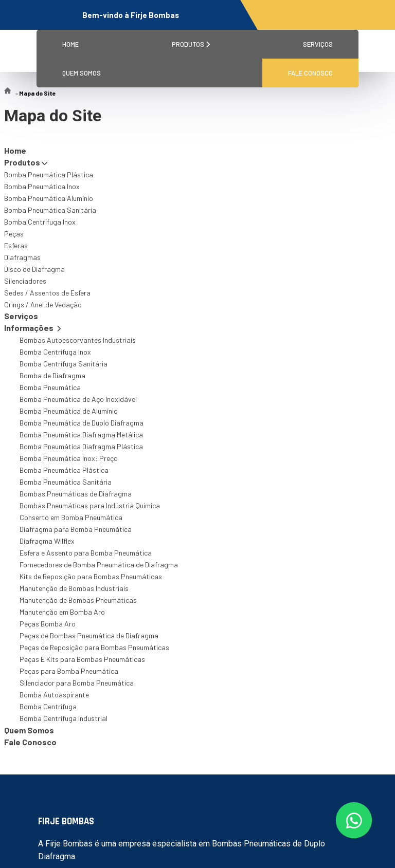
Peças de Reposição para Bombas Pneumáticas (94, 647)
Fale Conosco (310, 73)
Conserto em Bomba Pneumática (71, 517)
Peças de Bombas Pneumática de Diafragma (89, 635)
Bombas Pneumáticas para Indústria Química (90, 505)
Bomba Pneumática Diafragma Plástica (81, 446)
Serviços (318, 44)
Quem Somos (82, 73)
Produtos (191, 44)
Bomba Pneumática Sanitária (50, 210)
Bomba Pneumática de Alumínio (69, 411)
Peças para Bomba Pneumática (69, 671)
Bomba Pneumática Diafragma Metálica (81, 435)
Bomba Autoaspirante (54, 695)
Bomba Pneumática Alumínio (49, 198)
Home (70, 44)
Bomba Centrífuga (48, 706)
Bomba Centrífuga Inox (40, 222)
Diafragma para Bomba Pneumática (76, 529)
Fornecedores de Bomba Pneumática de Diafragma (99, 565)
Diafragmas (22, 257)
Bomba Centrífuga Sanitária (64, 364)
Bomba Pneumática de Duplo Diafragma (82, 423)
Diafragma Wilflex (47, 541)
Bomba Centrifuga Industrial (64, 718)
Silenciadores (25, 281)
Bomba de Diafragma (52, 375)
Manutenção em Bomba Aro (62, 612)
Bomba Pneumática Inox (42, 186)
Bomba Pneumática (50, 387)
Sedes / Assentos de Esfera (47, 293)
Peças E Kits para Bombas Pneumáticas (82, 659)
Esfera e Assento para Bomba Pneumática (86, 553)
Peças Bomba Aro (48, 624)
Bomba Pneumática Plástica (49, 174)
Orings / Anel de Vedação (43, 304)
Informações (32, 328)
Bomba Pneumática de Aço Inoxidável (78, 399)
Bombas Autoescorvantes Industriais (78, 340)
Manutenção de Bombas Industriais (74, 588)
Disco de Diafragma (34, 269)
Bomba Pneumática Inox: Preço (69, 458)
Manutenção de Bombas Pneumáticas (78, 600)
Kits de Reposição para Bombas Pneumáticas (91, 576)
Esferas (16, 245)
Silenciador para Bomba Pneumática (77, 683)
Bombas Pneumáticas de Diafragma (76, 494)
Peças (14, 234)
